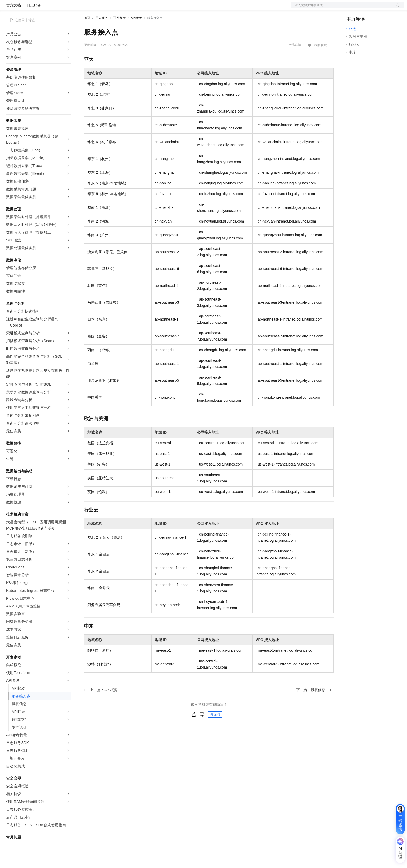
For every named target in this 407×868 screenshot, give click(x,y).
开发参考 (119, 34)
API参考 (136, 34)
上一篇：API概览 (101, 706)
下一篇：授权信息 (314, 706)
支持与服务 (196, 8)
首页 (87, 34)
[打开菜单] (8, 8)
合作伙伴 (175, 8)
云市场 (157, 8)
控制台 (364, 8)
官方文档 (13, 22)
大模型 (53, 8)
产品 (67, 8)
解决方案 (84, 8)
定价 (143, 8)
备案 (352, 8)
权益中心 (127, 8)
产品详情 (295, 61)
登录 (396, 8)
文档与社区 (105, 8)
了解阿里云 (220, 8)
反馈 (215, 731)
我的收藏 (321, 62)
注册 (377, 8)
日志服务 (34, 22)
